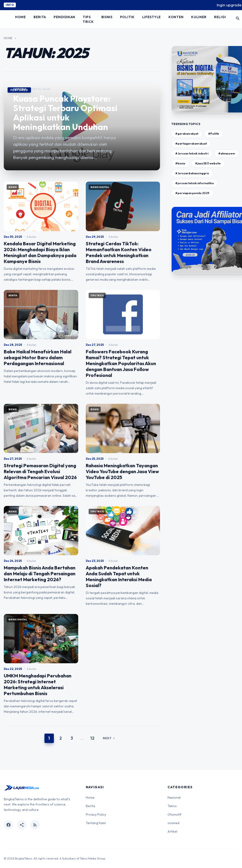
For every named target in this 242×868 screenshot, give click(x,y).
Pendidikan (64, 17)
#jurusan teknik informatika (194, 183)
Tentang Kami (96, 823)
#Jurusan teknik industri (192, 153)
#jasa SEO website (208, 163)
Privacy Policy (96, 814)
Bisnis (107, 17)
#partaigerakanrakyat (191, 144)
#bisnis (180, 163)
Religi (220, 17)
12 (92, 738)
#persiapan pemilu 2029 (192, 193)
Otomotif (175, 814)
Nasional (174, 797)
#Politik (214, 134)
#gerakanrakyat (187, 134)
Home (21, 17)
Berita (40, 17)
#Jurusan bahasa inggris (192, 173)
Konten (176, 17)
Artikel (172, 831)
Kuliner (199, 17)
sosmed (173, 823)
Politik (127, 17)
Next (109, 738)
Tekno (172, 806)
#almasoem (227, 153)
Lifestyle (152, 17)
